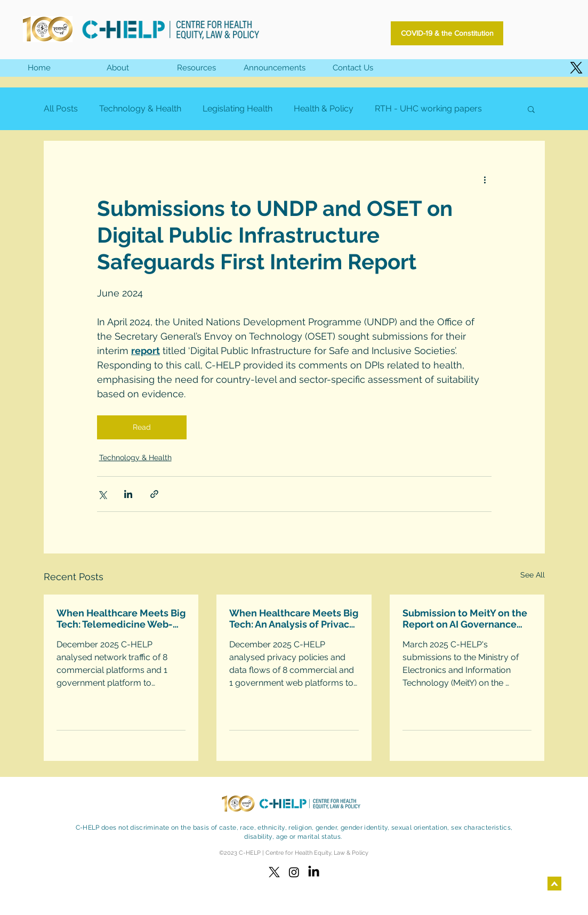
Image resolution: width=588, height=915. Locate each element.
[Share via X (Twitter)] (102, 494)
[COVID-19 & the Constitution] (447, 33)
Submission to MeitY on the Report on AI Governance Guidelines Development (465, 619)
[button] (196, 68)
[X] (576, 68)
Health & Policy (324, 109)
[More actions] (485, 179)
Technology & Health (140, 109)
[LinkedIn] (314, 872)
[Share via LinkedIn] (128, 494)
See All (533, 575)
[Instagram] (294, 872)
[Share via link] (154, 494)
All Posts (61, 109)
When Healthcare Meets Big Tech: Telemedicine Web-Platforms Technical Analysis (121, 619)
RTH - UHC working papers (428, 109)
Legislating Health (237, 109)
